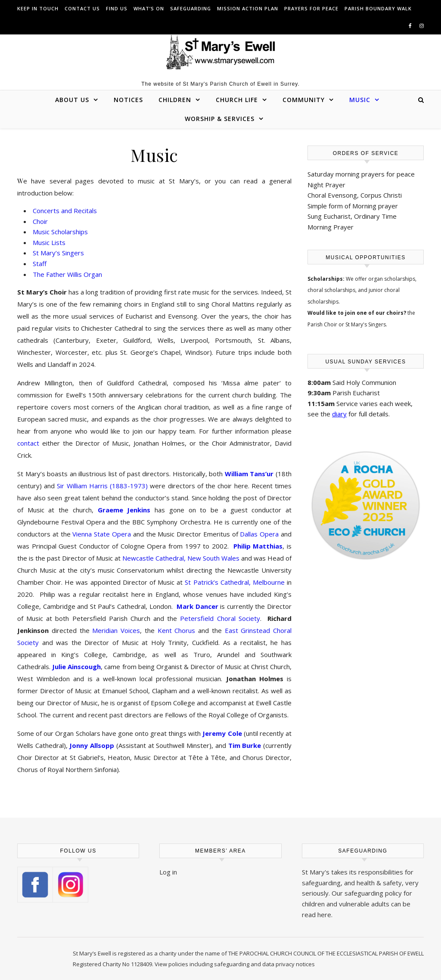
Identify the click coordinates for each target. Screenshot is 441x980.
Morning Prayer (331, 227)
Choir (40, 221)
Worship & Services (220, 119)
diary (339, 414)
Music (360, 100)
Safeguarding (191, 8)
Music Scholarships (60, 232)
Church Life (237, 100)
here (324, 915)
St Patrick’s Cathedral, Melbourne (234, 582)
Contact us (82, 8)
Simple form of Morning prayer (353, 206)
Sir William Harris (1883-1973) (102, 486)
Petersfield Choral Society (220, 618)
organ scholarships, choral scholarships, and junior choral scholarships (362, 290)
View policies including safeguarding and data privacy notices (235, 964)
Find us (117, 8)
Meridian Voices (116, 630)
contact (28, 443)
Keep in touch (38, 8)
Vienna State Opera (102, 534)
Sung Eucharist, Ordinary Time (352, 216)
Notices (128, 100)
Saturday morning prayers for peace (361, 174)
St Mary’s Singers (58, 253)
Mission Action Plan (248, 8)
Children (175, 100)
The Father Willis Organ (67, 274)
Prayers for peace (311, 8)
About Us (72, 100)
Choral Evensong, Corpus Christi (355, 195)
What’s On (149, 8)
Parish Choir (322, 324)
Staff (40, 264)
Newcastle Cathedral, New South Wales (181, 558)
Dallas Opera (259, 534)
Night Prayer (326, 185)
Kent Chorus (177, 630)
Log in (168, 872)
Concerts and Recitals (65, 211)
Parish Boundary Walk (378, 8)
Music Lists (49, 242)
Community (304, 100)
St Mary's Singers (366, 324)
